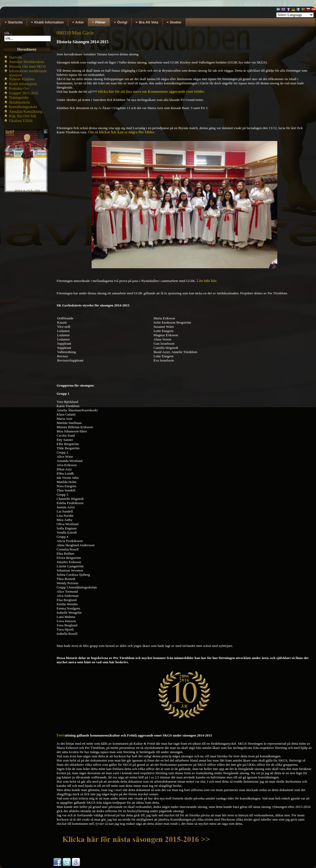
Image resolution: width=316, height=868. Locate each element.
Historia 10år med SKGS (27, 67)
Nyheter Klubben (22, 79)
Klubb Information (23, 84)
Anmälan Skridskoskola (27, 62)
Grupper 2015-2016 (24, 93)
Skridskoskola (19, 102)
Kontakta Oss (19, 88)
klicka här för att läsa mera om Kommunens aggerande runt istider (151, 92)
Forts (61, 735)
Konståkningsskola (23, 107)
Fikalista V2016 (21, 121)
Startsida (15, 57)
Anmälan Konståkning (26, 112)
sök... (8, 33)
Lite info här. (207, 281)
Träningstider (19, 98)
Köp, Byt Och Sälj (23, 116)
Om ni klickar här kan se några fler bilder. (122, 132)
